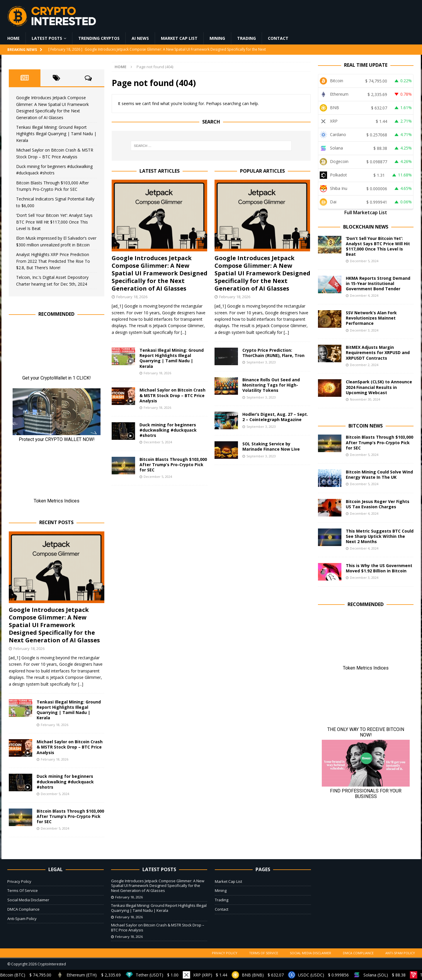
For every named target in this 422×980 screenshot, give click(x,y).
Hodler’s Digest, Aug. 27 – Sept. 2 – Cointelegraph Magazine (275, 417)
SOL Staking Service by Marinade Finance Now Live (271, 446)
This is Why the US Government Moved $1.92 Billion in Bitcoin (379, 568)
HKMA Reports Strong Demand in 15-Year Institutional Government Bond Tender (378, 283)
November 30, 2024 (365, 399)
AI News (140, 38)
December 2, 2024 (364, 365)
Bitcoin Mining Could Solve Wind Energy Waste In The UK (379, 474)
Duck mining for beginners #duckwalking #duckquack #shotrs (168, 430)
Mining (217, 38)
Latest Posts (47, 38)
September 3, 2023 (261, 362)
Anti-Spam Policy (22, 919)
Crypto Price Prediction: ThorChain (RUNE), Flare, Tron (273, 353)
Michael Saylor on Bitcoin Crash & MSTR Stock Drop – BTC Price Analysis (172, 395)
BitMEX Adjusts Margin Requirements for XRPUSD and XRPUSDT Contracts (378, 352)
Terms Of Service (23, 890)
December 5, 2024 (158, 442)
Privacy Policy (19, 881)
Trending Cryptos (99, 38)
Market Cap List (179, 38)
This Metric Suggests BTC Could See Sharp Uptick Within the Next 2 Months (380, 536)
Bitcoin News (366, 426)
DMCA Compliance (23, 909)
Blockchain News (366, 227)
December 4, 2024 (364, 295)
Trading (246, 38)
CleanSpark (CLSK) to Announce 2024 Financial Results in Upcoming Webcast (379, 387)
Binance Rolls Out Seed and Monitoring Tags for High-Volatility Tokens (271, 385)
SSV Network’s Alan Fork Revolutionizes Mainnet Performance (371, 318)
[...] (183, 332)
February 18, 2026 (132, 297)
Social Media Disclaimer (28, 900)
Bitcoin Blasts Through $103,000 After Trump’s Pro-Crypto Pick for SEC (173, 465)
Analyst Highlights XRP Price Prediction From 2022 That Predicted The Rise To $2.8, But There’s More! (53, 261)
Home (13, 38)
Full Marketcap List (366, 212)
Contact (278, 38)
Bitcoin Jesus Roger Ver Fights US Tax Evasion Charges (378, 504)
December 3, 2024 (364, 330)
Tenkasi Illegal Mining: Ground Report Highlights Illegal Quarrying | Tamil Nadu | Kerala (172, 358)
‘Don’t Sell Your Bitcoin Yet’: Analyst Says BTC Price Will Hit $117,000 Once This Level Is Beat (54, 222)
